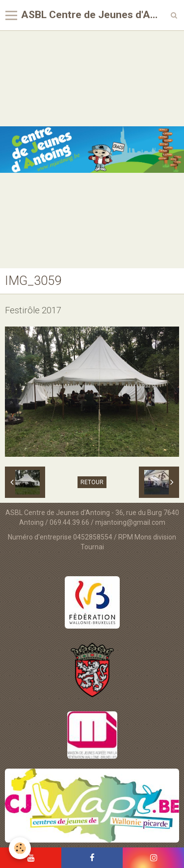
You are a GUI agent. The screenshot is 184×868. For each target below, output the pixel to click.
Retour (92, 482)
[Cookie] (20, 848)
